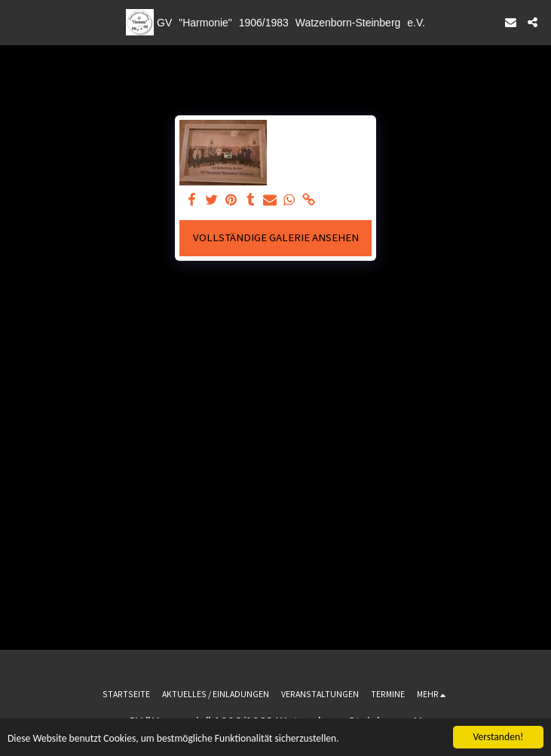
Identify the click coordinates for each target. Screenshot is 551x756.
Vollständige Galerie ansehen (276, 237)
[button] (17, 21)
